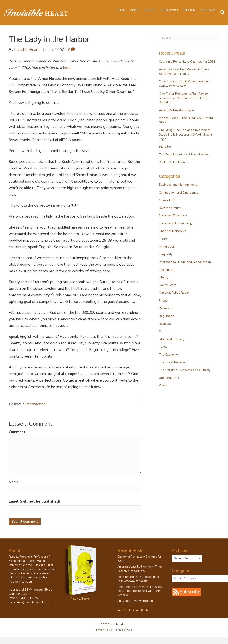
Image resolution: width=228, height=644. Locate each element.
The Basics (169, 10)
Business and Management (178, 185)
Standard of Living (172, 339)
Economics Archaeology (176, 223)
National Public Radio (174, 293)
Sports (164, 331)
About (135, 10)
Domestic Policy (170, 208)
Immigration (35, 404)
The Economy (168, 355)
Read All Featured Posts (133, 611)
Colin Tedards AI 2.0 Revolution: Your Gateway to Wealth (185, 84)
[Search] (221, 12)
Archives (208, 10)
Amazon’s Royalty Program (178, 110)
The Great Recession (174, 362)
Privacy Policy (105, 630)
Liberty (164, 277)
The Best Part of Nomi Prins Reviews (185, 154)
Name (14, 482)
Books (150, 10)
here (67, 68)
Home (121, 10)
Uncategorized (169, 378)
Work (163, 385)
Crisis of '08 (167, 200)
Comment (17, 432)
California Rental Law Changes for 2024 (187, 62)
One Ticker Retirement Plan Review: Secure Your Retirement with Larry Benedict (184, 98)
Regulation (167, 316)
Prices (163, 301)
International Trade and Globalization (185, 262)
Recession (166, 308)
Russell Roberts (19, 557)
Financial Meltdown (173, 231)
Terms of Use (124, 630)
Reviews (165, 324)
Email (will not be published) (34, 501)
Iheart (163, 239)
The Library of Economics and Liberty (185, 370)
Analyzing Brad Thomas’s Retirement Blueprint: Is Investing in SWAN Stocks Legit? (186, 134)
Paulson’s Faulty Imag (174, 162)
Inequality (166, 254)
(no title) (165, 147)
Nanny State (168, 285)
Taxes (163, 347)
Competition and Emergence (179, 193)
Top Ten (189, 10)
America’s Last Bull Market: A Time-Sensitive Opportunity (184, 71)
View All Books (80, 599)
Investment (167, 270)
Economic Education (173, 216)
